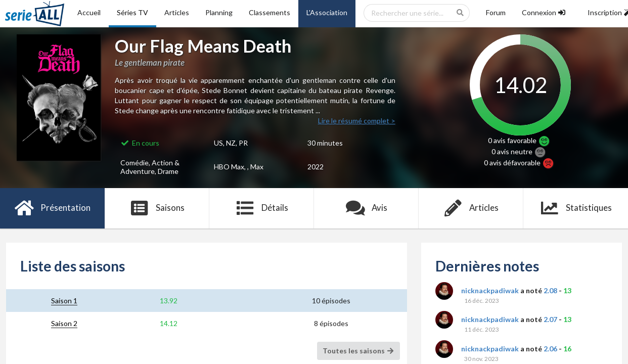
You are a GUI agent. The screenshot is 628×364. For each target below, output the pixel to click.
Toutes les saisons (359, 351)
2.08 (550, 290)
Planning (219, 12)
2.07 (550, 319)
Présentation (52, 208)
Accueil (89, 12)
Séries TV (132, 12)
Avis (366, 208)
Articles (177, 12)
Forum (496, 12)
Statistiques (576, 208)
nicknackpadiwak (490, 290)
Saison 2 (64, 323)
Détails (262, 208)
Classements (270, 12)
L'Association (327, 12)
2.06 (550, 349)
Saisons (157, 208)
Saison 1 (64, 301)
